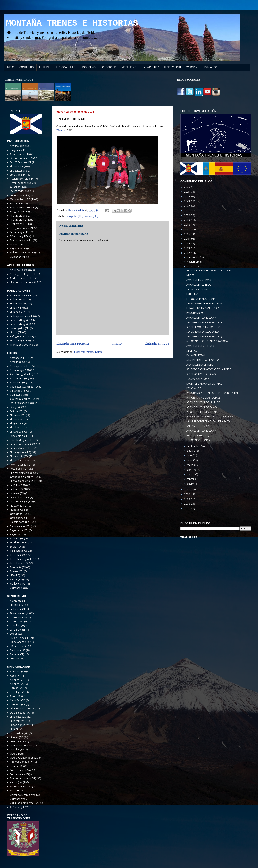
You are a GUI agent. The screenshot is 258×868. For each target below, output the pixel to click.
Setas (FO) (16, 547)
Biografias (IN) (18, 150)
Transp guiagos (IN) (21, 240)
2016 (187, 234)
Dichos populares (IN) (22, 158)
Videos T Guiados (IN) (22, 253)
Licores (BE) (17, 737)
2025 (187, 192)
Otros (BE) (16, 754)
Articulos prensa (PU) (22, 295)
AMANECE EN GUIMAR (199, 280)
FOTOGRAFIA (109, 67)
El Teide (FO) (17, 420)
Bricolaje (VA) (18, 692)
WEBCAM (192, 67)
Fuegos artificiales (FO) (23, 473)
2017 (187, 229)
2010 (187, 494)
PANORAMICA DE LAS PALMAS (203, 398)
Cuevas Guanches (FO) (23, 399)
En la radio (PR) (19, 312)
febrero (192, 479)
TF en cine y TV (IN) (21, 236)
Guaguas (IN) (17, 187)
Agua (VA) (16, 676)
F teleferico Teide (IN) (22, 179)
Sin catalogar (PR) (20, 341)
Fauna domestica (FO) (22, 444)
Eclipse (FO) (17, 411)
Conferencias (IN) (20, 154)
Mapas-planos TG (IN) (22, 199)
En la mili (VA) (18, 721)
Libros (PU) (16, 332)
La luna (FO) (17, 489)
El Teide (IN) (17, 166)
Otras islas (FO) (19, 514)
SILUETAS (192, 351)
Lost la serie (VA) (19, 741)
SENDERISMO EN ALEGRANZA (203, 332)
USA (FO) (15, 575)
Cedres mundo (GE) (21, 278)
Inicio (117, 343)
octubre (192, 266)
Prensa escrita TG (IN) (22, 207)
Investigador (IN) (19, 191)
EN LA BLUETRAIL (196, 355)
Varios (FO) (92, 216)
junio (190, 460)
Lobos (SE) (16, 634)
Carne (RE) (16, 696)
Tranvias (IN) (17, 245)
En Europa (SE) (18, 609)
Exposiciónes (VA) (20, 725)
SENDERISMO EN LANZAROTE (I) (204, 337)
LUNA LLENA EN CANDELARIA (203, 308)
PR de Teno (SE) (19, 646)
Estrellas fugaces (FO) (22, 440)
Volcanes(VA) (17, 799)
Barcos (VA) (17, 688)
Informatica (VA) (19, 733)
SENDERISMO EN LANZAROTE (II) (204, 322)
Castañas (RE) (18, 700)
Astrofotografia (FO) (22, 374)
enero (191, 484)
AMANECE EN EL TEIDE (199, 285)
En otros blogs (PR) (21, 324)
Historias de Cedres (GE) (24, 282)
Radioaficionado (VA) (22, 762)
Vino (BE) (15, 791)
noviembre (194, 262)
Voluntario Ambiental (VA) (25, 803)
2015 (187, 239)
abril (190, 470)
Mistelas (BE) (17, 750)
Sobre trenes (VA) (20, 774)
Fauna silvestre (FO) (21, 448)
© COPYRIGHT (173, 67)
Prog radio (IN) (18, 216)
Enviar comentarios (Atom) (88, 352)
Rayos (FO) (16, 534)
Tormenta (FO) (18, 567)
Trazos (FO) (17, 571)
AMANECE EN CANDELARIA (201, 318)
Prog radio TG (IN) (20, 220)
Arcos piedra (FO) (20, 366)
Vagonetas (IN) (18, 249)
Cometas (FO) (18, 395)
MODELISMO (129, 67)
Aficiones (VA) (18, 672)
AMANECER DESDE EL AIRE (201, 346)
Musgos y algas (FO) (21, 501)
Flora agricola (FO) (21, 452)
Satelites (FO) (17, 538)
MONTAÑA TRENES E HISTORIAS (72, 23)
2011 (187, 490)
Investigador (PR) (20, 328)
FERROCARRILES (65, 67)
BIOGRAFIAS (88, 67)
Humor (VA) (17, 729)
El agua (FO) (17, 424)
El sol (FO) (16, 428)
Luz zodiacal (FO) (20, 497)
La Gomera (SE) (19, 617)
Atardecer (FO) (18, 382)
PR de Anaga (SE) (19, 642)
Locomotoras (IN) (20, 195)
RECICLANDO (194, 388)
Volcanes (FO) (18, 588)
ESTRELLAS (192, 294)
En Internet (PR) (19, 304)
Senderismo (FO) (20, 543)
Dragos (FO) (17, 407)
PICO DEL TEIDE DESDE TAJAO (203, 412)
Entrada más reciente (73, 343)
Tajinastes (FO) (18, 551)
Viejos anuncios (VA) (21, 787)
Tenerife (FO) (17, 555)
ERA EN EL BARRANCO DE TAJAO (204, 384)
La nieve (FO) (17, 493)
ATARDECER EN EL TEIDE (200, 365)
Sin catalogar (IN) (20, 232)
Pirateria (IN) (17, 203)
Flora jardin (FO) (19, 456)
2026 (187, 187)
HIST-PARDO (210, 67)
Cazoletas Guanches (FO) (24, 387)
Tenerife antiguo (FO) (22, 559)
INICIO (10, 67)
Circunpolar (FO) (19, 391)
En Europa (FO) (18, 432)
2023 (187, 201)
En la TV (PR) (17, 308)
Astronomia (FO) (19, 378)
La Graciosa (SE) (19, 621)
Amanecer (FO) (19, 358)
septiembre (194, 446)
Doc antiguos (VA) (20, 713)
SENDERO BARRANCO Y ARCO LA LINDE (209, 369)
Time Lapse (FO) (19, 563)
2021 (187, 211)
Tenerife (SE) (17, 654)
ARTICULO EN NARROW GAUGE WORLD (209, 271)
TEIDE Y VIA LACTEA (197, 289)
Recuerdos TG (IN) (20, 224)
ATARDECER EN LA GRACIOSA (203, 360)
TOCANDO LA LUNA (198, 379)
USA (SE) (15, 659)
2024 (187, 196)
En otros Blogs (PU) (21, 320)
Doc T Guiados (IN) (21, 162)
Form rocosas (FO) (21, 465)
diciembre (193, 257)
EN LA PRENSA (150, 67)
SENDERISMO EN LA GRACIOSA (203, 327)
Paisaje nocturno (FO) (22, 522)
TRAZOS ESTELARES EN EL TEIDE (204, 304)
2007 (187, 508)
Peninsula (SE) (18, 650)
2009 (187, 499)
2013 (187, 248)
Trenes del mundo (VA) (23, 778)
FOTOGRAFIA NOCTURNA (201, 299)
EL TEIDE (44, 67)
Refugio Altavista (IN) (22, 228)
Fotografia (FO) (74, 216)
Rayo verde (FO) (19, 530)
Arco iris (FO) (17, 362)
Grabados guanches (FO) (24, 477)
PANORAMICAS (195, 313)
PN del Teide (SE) (20, 638)
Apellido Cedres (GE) (22, 270)
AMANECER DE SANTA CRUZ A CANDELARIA (211, 416)
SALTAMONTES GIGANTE (200, 426)
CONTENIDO (27, 67)
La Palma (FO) (18, 485)
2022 (187, 206)
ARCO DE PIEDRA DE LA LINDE (203, 402)
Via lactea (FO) (18, 584)
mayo (191, 465)
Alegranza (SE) (18, 601)
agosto (191, 451)
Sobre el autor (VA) (21, 770)
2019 (187, 220)
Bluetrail (61, 131)
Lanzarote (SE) (18, 630)
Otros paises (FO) (20, 518)
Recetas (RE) (17, 766)
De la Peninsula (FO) (21, 403)
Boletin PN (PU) (19, 300)
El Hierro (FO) (18, 415)
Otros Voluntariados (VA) (24, 758)
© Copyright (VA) (20, 807)
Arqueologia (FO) (20, 370)
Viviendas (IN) (18, 257)
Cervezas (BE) (18, 704)
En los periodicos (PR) (22, 316)
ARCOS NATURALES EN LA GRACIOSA (207, 341)
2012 (187, 253)
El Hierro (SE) (17, 605)
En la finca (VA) (18, 717)
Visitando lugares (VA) (22, 795)
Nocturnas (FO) (19, 506)
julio (190, 455)
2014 (187, 244)
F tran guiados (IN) (20, 183)
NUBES (190, 275)
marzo (191, 474)
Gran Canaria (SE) (20, 613)
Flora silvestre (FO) (21, 461)
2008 (187, 504)
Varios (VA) (16, 782)
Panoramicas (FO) (20, 526)
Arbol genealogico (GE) (23, 274)
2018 (187, 225)
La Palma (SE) (17, 625)
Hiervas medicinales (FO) (24, 481)
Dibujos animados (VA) (23, 708)
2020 (187, 215)
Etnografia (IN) (18, 175)
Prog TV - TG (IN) (19, 212)
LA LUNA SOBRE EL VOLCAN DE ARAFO (208, 421)
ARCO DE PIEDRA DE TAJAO (202, 407)
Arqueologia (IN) (19, 146)
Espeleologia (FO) (20, 436)
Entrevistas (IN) (18, 171)
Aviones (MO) (18, 680)
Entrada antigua (157, 343)
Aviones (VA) (17, 684)
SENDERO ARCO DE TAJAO (201, 374)
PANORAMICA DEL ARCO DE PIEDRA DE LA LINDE (214, 393)
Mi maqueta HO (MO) (22, 745)
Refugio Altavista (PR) (22, 337)
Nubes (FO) (16, 510)
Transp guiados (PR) (21, 345)
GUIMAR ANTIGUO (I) (198, 435)
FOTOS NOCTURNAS (198, 440)
